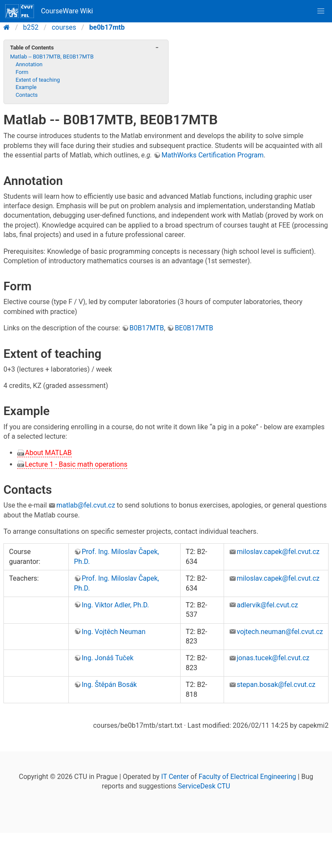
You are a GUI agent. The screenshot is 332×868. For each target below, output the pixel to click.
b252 (31, 27)
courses (64, 27)
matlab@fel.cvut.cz (86, 505)
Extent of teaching (38, 80)
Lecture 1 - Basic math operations (76, 464)
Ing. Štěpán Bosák (109, 685)
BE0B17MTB (194, 328)
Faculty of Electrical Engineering (247, 777)
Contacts (26, 95)
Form (22, 72)
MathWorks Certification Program (212, 155)
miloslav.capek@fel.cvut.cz (278, 552)
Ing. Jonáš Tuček (108, 658)
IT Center (175, 777)
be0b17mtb (107, 27)
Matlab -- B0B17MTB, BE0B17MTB (52, 57)
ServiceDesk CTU (204, 786)
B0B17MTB (147, 328)
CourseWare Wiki (49, 11)
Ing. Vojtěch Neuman (114, 632)
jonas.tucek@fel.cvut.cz (273, 658)
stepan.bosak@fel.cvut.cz (276, 685)
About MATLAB (48, 453)
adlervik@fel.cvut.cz (267, 605)
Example (26, 87)
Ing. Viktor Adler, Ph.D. (115, 605)
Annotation (29, 64)
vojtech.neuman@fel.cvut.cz (280, 632)
